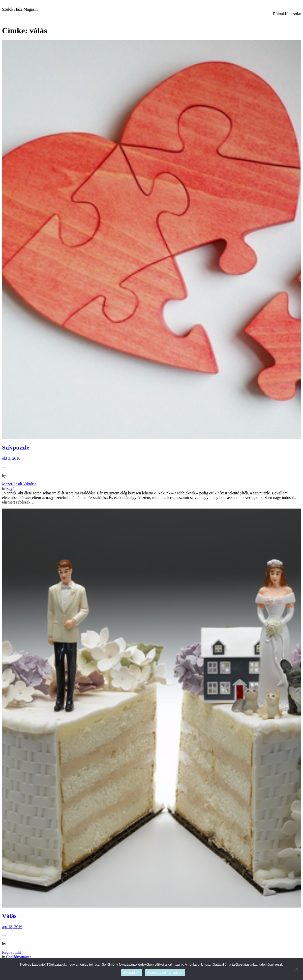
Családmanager (19, 957)
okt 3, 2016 (11, 458)
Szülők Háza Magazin (20, 9)
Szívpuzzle (16, 447)
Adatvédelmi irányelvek (165, 973)
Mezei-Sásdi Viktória (19, 484)
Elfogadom (131, 973)
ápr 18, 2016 (12, 927)
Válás (9, 916)
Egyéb (11, 488)
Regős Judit (11, 952)
